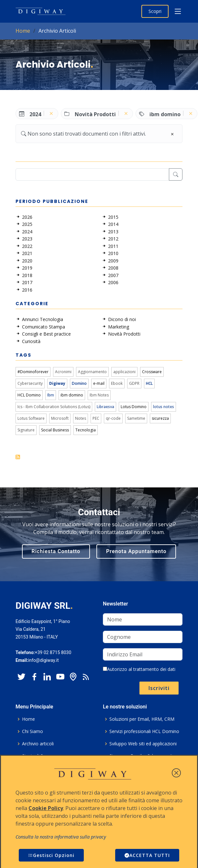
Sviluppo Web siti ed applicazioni (143, 744)
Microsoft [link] (60, 418)
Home (23, 31)
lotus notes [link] (164, 407)
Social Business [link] (55, 430)
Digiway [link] (57, 383)
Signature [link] (26, 430)
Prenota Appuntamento (136, 551)
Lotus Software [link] (31, 418)
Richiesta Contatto (56, 551)
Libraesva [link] (105, 407)
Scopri (155, 11)
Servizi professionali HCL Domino (144, 731)
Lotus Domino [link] (134, 407)
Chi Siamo (33, 731)
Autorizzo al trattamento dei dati (139, 669)
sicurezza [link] (160, 418)
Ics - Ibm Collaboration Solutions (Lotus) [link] (54, 407)
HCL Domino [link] (29, 395)
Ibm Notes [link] (99, 395)
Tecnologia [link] (86, 430)
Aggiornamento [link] (92, 372)
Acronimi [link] (63, 372)
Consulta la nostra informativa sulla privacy (61, 837)
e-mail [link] (99, 383)
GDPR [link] (134, 383)
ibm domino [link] (72, 395)
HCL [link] (149, 383)
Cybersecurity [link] (30, 383)
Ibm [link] (51, 395)
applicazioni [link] (124, 372)
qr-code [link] (113, 418)
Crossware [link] (152, 372)
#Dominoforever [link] (33, 372)
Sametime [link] (136, 418)
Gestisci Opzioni (51, 855)
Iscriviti (159, 688)
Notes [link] (81, 418)
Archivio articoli (38, 744)
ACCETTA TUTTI (147, 855)
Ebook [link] (117, 383)
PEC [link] (96, 418)
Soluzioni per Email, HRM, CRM (142, 719)
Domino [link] (79, 383)
